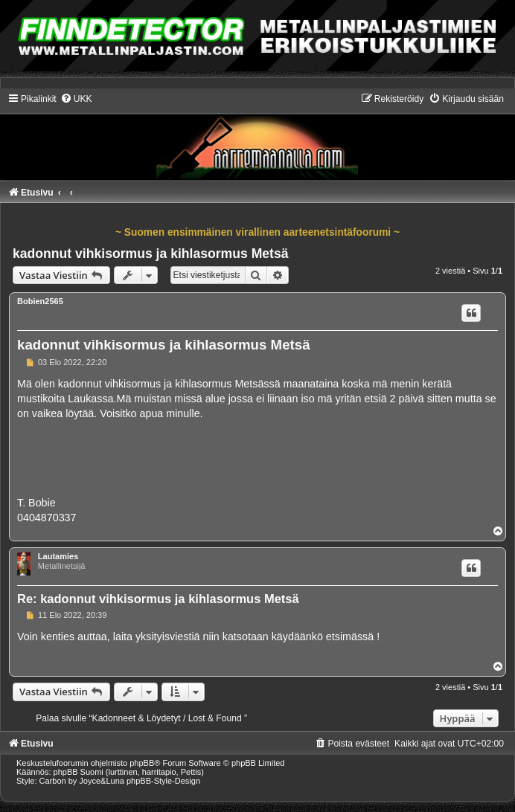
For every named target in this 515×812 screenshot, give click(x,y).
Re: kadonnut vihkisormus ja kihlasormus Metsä (158, 599)
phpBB (142, 763)
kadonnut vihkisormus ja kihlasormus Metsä (151, 254)
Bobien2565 (40, 301)
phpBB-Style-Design (163, 781)
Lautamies (58, 556)
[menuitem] (76, 99)
